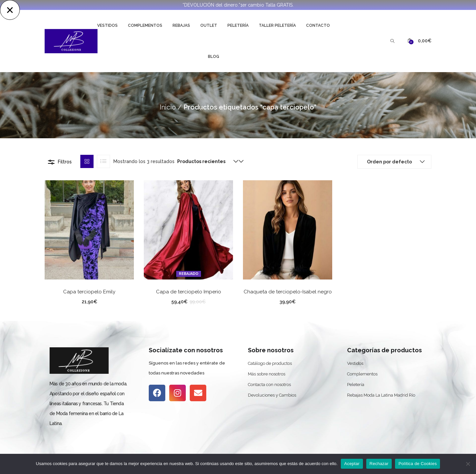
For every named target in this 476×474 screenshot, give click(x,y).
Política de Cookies (417, 464)
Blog (214, 57)
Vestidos (107, 25)
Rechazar (379, 464)
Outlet (209, 25)
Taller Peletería (277, 25)
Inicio (168, 107)
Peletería (238, 25)
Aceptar (352, 464)
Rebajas (181, 25)
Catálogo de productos (270, 363)
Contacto (318, 25)
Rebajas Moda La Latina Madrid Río (381, 395)
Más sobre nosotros (267, 374)
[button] (419, 41)
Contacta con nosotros (269, 385)
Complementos (145, 25)
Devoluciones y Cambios (272, 395)
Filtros (65, 162)
